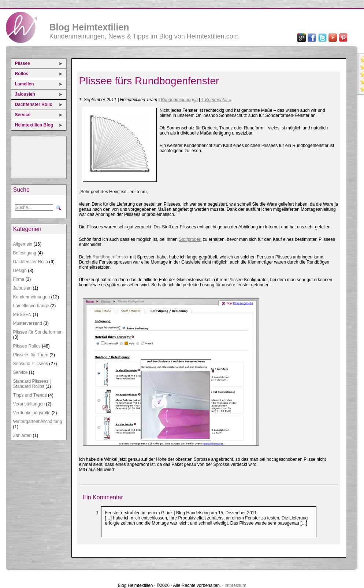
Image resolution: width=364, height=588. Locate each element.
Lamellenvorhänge (31, 306)
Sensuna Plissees (31, 364)
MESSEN (23, 315)
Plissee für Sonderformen (38, 332)
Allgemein (23, 244)
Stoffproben (190, 239)
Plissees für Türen (31, 355)
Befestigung (25, 253)
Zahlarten (23, 436)
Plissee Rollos (27, 346)
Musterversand (28, 323)
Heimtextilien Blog (34, 125)
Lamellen (25, 84)
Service (23, 115)
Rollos (22, 74)
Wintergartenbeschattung (38, 422)
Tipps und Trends (30, 395)
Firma (19, 279)
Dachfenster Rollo (34, 104)
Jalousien (25, 94)
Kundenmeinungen (32, 297)
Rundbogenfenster (111, 257)
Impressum (235, 585)
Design (20, 271)
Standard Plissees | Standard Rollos (32, 384)
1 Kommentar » (216, 100)
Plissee (23, 63)
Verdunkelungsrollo (32, 413)
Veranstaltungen (29, 404)
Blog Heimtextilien (89, 27)
